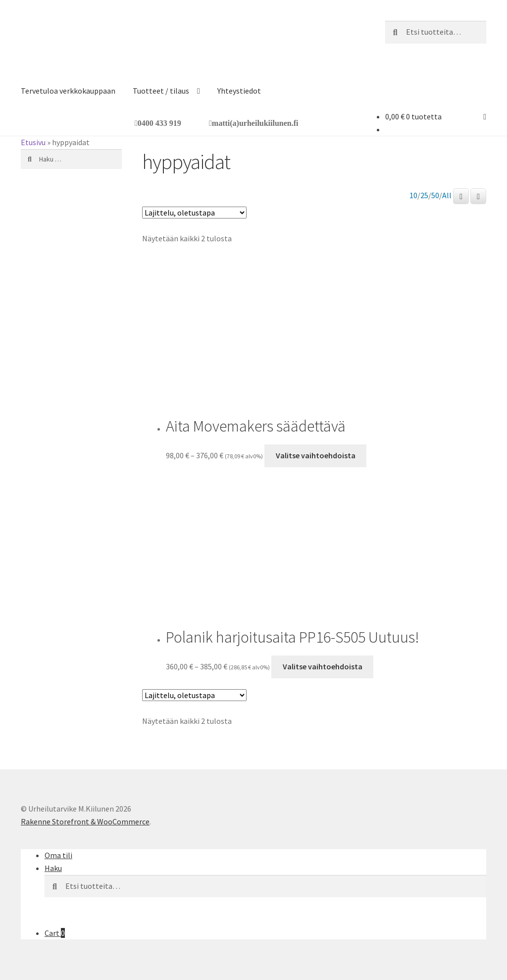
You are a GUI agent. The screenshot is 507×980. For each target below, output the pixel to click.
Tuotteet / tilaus (161, 91)
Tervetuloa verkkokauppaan (68, 91)
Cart (55, 933)
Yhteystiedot (239, 91)
